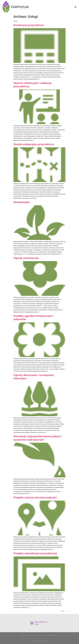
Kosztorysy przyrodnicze (29, 25)
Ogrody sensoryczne (26, 258)
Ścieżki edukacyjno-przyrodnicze (34, 144)
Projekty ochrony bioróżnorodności (35, 498)
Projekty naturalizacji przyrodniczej (35, 553)
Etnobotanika (22, 202)
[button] (75, 7)
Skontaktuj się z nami (40, 623)
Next (63, 611)
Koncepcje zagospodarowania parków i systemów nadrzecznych (38, 438)
